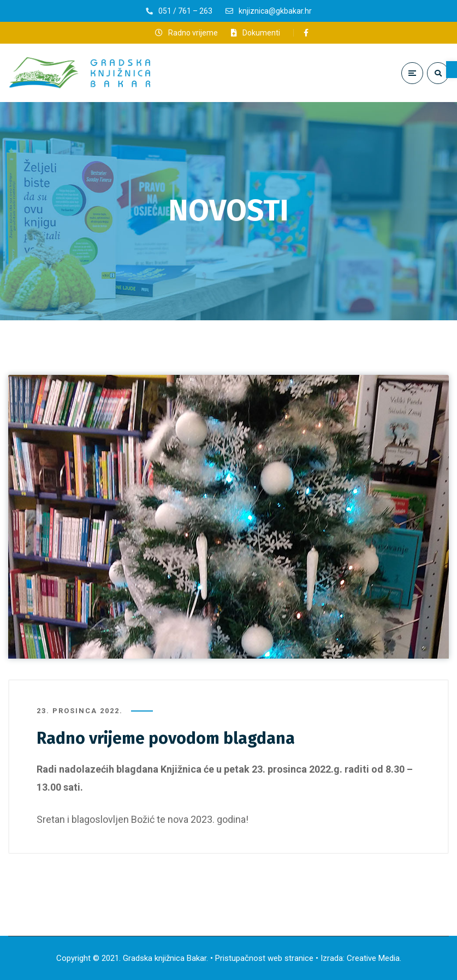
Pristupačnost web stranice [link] (264, 958)
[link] (452, 70)
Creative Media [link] (373, 958)
